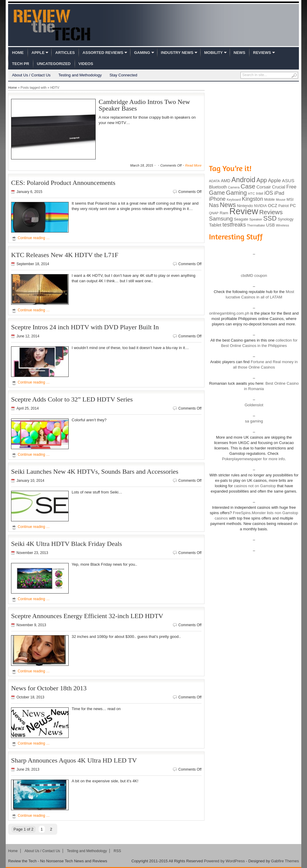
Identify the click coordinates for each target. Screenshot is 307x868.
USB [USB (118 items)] (270, 225)
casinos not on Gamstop (255, 486)
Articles (65, 53)
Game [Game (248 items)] (217, 193)
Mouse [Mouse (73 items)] (281, 200)
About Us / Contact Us (31, 75)
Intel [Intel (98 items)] (260, 193)
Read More (193, 165)
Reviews (262, 53)
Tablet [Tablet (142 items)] (215, 225)
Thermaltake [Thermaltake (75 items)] (256, 225)
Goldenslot (254, 405)
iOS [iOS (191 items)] (269, 193)
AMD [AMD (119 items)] (226, 181)
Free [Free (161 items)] (291, 187)
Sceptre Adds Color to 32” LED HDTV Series (72, 399)
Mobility (213, 53)
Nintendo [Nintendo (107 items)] (245, 206)
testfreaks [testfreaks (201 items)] (234, 225)
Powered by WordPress (224, 861)
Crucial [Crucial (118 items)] (279, 187)
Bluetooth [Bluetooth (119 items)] (218, 187)
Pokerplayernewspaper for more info (253, 459)
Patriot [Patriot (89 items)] (284, 206)
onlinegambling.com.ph (229, 313)
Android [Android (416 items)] (243, 180)
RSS (117, 851)
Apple (38, 53)
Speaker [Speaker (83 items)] (256, 219)
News (239, 53)
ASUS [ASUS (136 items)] (288, 181)
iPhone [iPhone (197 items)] (217, 199)
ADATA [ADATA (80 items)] (214, 181)
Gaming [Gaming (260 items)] (236, 193)
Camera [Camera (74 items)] (234, 187)
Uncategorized (54, 64)
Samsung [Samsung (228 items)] (221, 219)
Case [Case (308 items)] (248, 186)
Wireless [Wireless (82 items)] (282, 225)
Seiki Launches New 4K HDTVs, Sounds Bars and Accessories (95, 471)
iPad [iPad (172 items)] (279, 193)
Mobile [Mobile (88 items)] (269, 200)
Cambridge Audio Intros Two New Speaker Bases (144, 105)
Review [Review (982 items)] (244, 211)
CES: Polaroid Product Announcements (63, 183)
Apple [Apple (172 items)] (274, 181)
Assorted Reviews (103, 53)
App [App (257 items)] (262, 180)
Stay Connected (123, 75)
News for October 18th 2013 (49, 688)
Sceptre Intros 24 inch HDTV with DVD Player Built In (85, 327)
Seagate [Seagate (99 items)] (241, 219)
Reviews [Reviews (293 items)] (271, 212)
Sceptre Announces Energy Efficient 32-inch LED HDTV (87, 616)
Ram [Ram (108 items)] (224, 213)
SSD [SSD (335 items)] (270, 218)
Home (18, 53)
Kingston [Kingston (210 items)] (253, 199)
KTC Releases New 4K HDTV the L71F (65, 255)
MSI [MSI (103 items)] (290, 199)
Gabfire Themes (285, 861)
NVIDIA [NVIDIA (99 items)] (260, 206)
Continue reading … (34, 238)
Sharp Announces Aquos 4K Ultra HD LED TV (74, 760)
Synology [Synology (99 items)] (286, 219)
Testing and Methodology (80, 75)
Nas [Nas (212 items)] (214, 205)
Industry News (177, 53)
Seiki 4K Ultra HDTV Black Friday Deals (67, 544)
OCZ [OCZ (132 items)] (273, 206)
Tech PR (21, 64)
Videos (86, 64)
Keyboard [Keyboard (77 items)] (234, 200)
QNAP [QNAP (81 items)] (214, 213)
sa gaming (254, 421)
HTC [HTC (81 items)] (251, 194)
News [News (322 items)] (228, 205)
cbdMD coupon (254, 276)
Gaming (142, 53)
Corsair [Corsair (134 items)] (264, 187)
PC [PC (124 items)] (293, 206)
